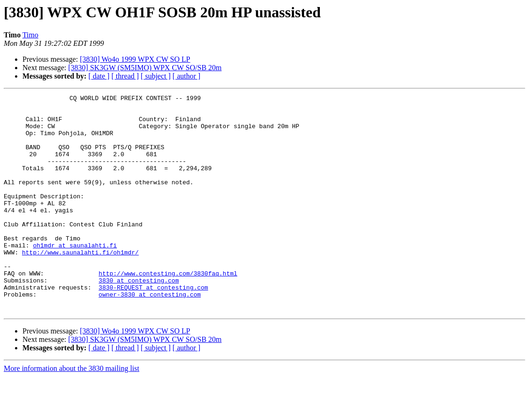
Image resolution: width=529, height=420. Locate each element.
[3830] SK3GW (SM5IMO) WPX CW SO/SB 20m (145, 68)
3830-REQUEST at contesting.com (153, 326)
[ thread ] (125, 76)
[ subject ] (156, 76)
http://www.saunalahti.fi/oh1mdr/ (80, 284)
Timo (30, 35)
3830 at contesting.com (139, 318)
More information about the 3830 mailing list (72, 412)
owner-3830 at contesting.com (150, 335)
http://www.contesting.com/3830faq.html (168, 310)
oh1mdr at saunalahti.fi (75, 276)
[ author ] (187, 76)
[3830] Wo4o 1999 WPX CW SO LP (135, 59)
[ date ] (99, 76)
